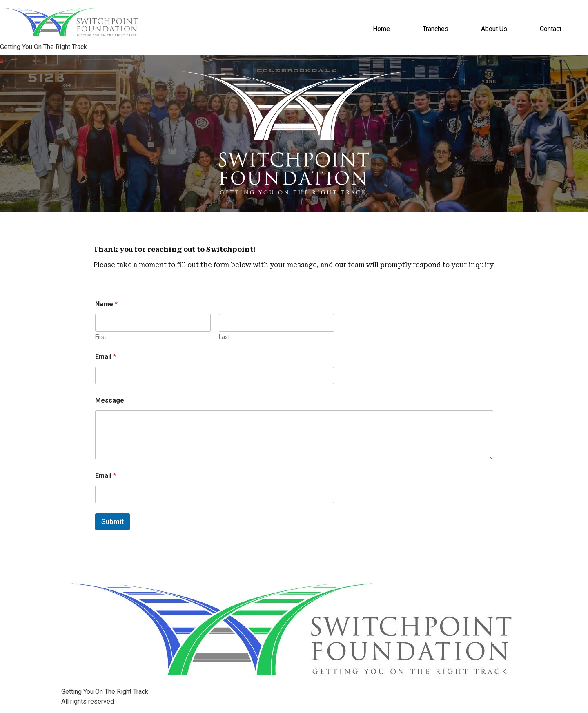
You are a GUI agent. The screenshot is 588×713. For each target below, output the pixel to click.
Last (224, 337)
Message (110, 400)
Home (381, 29)
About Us (494, 29)
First (101, 337)
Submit (112, 521)
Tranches (435, 29)
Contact (551, 29)
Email (106, 357)
